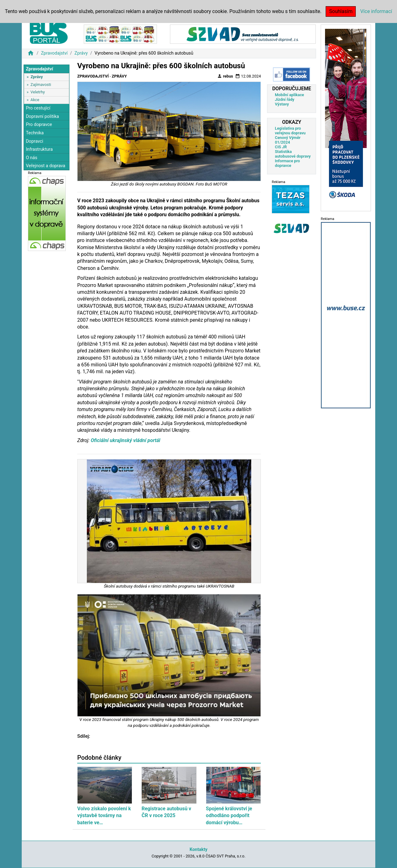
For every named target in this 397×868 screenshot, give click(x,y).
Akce (35, 100)
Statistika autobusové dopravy (293, 154)
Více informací (376, 11)
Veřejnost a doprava (45, 166)
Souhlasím (341, 11)
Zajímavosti (41, 85)
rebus (225, 76)
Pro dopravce (39, 125)
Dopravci (34, 141)
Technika (35, 133)
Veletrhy (38, 92)
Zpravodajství (54, 53)
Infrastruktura (39, 149)
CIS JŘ (281, 147)
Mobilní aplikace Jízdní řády (289, 97)
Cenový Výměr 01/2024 (288, 140)
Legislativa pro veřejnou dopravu (290, 131)
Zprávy (81, 53)
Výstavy (282, 104)
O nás (31, 158)
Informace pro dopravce (287, 163)
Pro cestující (38, 108)
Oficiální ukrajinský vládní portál (125, 440)
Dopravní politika (42, 116)
